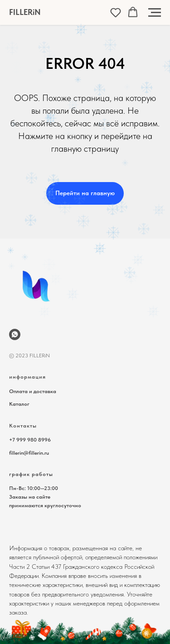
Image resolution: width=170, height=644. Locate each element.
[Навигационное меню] (155, 13)
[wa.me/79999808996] (15, 334)
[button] (116, 12)
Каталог (19, 404)
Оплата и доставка (33, 391)
